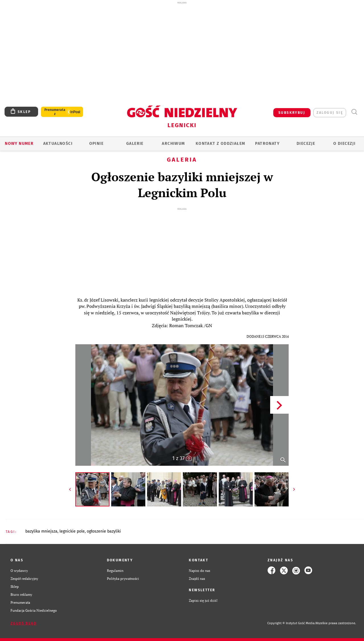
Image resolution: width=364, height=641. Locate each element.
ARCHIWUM (173, 144)
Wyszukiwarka (354, 112)
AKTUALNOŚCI (58, 144)
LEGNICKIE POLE (72, 531)
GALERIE (135, 144)
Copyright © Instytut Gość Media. (291, 623)
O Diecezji (344, 144)
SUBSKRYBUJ (292, 113)
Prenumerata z (55, 112)
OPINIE (96, 144)
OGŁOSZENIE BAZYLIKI (104, 531)
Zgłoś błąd (24, 623)
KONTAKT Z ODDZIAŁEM (221, 144)
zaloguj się (330, 113)
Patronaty (267, 144)
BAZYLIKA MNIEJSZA (41, 531)
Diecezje (306, 144)
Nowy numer (19, 144)
